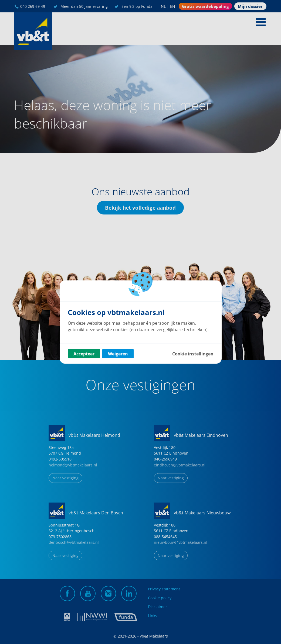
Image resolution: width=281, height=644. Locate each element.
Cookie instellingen (193, 354)
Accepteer (84, 354)
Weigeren (118, 354)
